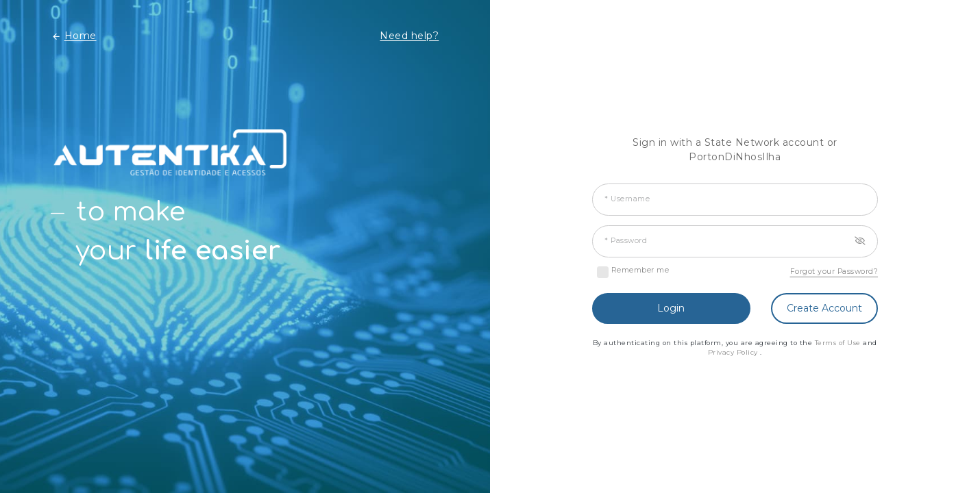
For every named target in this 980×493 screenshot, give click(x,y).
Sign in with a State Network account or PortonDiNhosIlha (735, 150)
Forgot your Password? (834, 271)
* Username (627, 199)
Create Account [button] (824, 308)
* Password (626, 241)
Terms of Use (839, 343)
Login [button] (671, 308)
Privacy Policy (734, 352)
